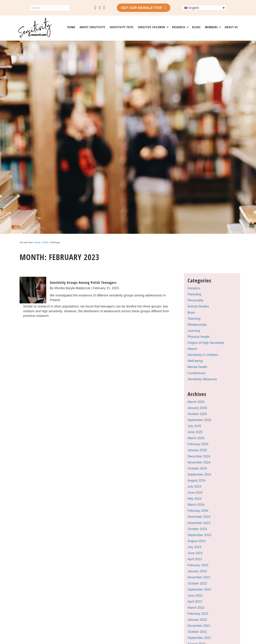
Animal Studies (198, 306)
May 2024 (195, 499)
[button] (167, 27)
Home (71, 27)
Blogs (196, 27)
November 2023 (199, 523)
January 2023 (197, 571)
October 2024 (197, 468)
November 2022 (199, 577)
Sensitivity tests (122, 27)
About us (231, 27)
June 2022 (195, 596)
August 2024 (197, 481)
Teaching (194, 319)
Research (179, 27)
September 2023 (199, 535)
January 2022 (197, 620)
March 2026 (196, 402)
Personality (195, 300)
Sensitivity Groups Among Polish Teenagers (83, 283)
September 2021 (199, 638)
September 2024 (199, 474)
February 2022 (198, 614)
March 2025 (196, 438)
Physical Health (199, 337)
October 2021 (197, 632)
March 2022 (196, 608)
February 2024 (198, 511)
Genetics (194, 288)
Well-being (195, 361)
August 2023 (197, 541)
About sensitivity (92, 27)
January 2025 (197, 450)
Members (211, 27)
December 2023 (199, 517)
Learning (194, 331)
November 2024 (199, 462)
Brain (191, 313)
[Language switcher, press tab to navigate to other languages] (204, 8)
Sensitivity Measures (202, 379)
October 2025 (197, 414)
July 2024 (194, 487)
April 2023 (195, 559)
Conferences (197, 373)
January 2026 (197, 408)
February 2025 (198, 444)
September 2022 (199, 590)
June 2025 (195, 432)
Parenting (194, 294)
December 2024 (199, 456)
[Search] (50, 8)
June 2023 (195, 553)
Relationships (197, 325)
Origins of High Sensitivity (206, 343)
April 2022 (195, 602)
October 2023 (197, 529)
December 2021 (199, 626)
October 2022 (197, 583)
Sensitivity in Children (203, 355)
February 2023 (198, 565)
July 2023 (194, 547)
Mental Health (197, 367)
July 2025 (194, 426)
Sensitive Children (152, 27)
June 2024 (195, 493)
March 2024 (196, 505)
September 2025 (199, 420)
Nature (192, 349)
